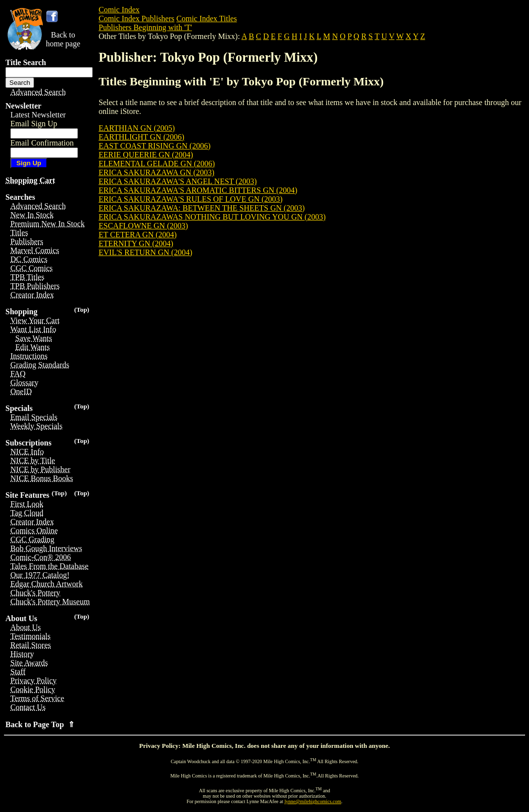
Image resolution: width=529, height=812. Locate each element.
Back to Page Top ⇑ (40, 724)
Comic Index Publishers (137, 18)
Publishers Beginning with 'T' (145, 27)
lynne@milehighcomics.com (313, 801)
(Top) (82, 310)
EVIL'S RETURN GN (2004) (145, 252)
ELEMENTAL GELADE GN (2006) (157, 164)
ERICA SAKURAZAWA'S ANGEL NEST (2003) (178, 181)
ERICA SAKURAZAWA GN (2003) (157, 172)
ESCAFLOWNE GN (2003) (143, 226)
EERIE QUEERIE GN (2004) (146, 155)
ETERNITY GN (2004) (136, 243)
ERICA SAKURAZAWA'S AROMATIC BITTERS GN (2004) (198, 190)
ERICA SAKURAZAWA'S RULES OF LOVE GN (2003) (191, 199)
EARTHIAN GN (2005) (137, 128)
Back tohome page (63, 39)
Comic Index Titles (207, 18)
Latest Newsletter (38, 115)
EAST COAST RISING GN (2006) (155, 146)
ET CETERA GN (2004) (138, 235)
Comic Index (119, 10)
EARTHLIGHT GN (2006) (141, 137)
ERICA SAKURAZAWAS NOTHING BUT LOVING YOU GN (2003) (212, 217)
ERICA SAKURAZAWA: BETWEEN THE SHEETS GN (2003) (202, 208)
